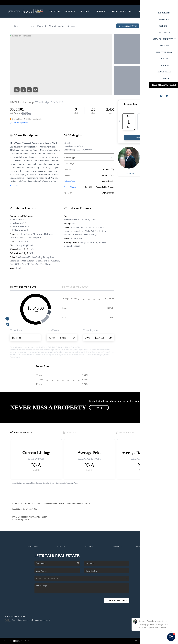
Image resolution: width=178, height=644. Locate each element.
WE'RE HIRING (162, 11)
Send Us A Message (117, 600)
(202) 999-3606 (153, 588)
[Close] (172, 620)
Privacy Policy (140, 641)
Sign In (168, 3)
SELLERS (86, 11)
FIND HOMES (55, 11)
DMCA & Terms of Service (156, 641)
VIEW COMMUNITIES (123, 11)
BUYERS (70, 11)
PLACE (24, 616)
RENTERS (101, 11)
